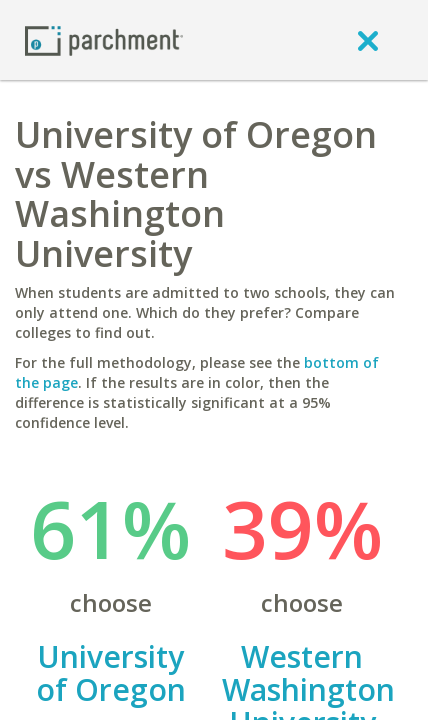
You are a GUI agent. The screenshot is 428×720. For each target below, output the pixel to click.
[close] (368, 40)
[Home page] (104, 39)
